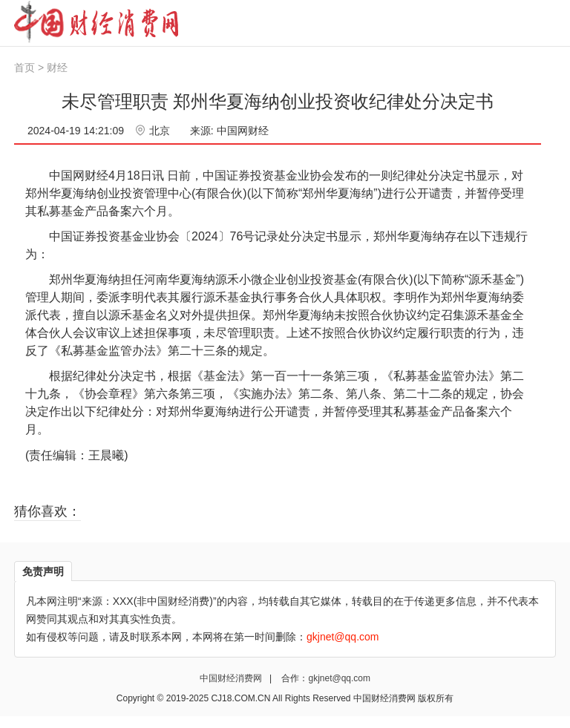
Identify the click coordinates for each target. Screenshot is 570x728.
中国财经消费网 (232, 678)
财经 (57, 68)
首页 (24, 68)
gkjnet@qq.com (339, 678)
